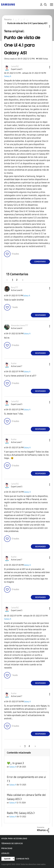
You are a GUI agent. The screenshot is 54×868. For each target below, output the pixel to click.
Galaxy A (8, 76)
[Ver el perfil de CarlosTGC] (15, 66)
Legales (5, 853)
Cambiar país (23, 859)
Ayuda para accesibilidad (14, 839)
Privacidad (7, 848)
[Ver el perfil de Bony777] (14, 288)
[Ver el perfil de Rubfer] (14, 364)
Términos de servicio (12, 843)
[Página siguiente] (22, 280)
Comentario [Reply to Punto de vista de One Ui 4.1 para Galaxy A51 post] (40, 262)
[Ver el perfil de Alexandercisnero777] (19, 326)
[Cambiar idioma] (8, 859)
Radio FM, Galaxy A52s (20, 813)
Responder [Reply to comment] (40, 315)
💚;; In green (14, 763)
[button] (45, 67)
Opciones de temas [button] (45, 26)
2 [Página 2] (17, 280)
